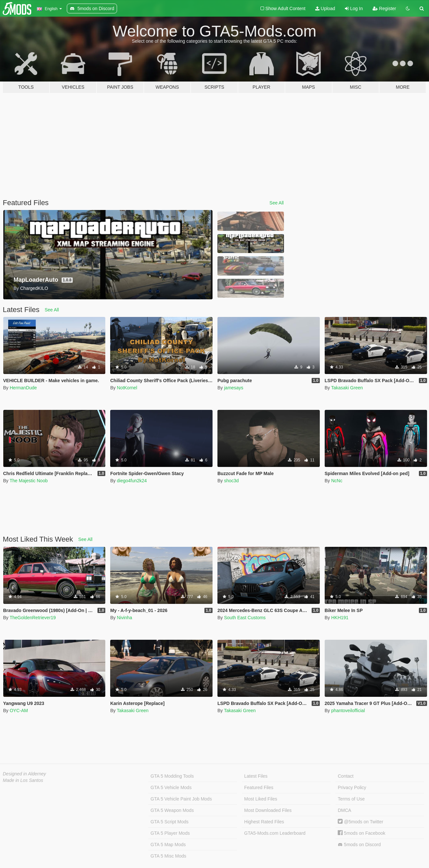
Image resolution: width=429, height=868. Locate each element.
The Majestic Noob (29, 481)
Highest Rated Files (264, 822)
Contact (346, 776)
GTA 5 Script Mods (170, 822)
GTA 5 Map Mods (168, 845)
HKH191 (340, 618)
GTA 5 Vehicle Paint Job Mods (181, 799)
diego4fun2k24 (132, 481)
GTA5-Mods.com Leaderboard (275, 833)
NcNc (337, 481)
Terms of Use (351, 799)
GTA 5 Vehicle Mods (171, 787)
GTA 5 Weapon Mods (172, 810)
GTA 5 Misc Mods (168, 856)
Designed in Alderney (25, 774)
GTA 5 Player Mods (170, 833)
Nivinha (124, 618)
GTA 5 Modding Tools (172, 776)
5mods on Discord (359, 845)
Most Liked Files (261, 799)
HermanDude (23, 388)
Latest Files (256, 776)
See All (277, 203)
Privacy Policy (352, 787)
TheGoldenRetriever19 (33, 618)
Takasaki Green (347, 388)
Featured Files (259, 787)
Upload (325, 8)
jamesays (234, 388)
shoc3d (231, 481)
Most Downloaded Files (268, 810)
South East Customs (245, 618)
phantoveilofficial (348, 711)
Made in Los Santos (23, 780)
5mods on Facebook (362, 833)
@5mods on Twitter (360, 822)
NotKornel (127, 388)
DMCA (344, 810)
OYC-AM (19, 711)
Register (384, 8)
